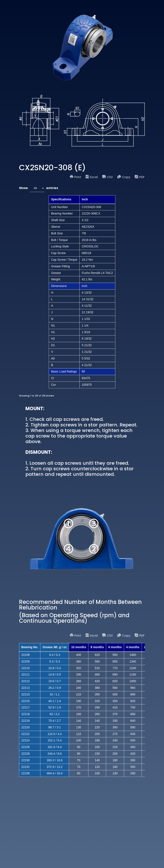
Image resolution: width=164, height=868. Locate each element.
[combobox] (37, 188)
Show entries (39, 188)
